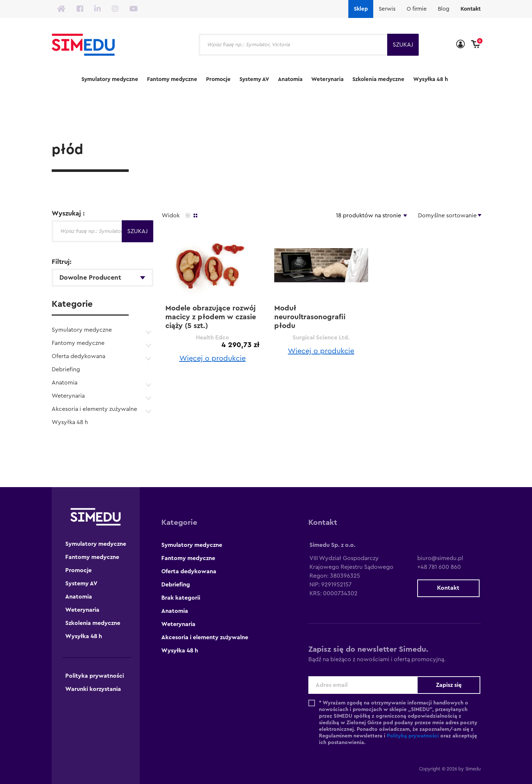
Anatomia (290, 79)
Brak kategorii (181, 598)
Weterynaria (327, 79)
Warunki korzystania (93, 689)
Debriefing (66, 369)
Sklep (361, 9)
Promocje (218, 79)
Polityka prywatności (95, 676)
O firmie (417, 9)
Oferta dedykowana (78, 356)
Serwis (387, 9)
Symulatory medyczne (110, 79)
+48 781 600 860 (439, 567)
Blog (444, 9)
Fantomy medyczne (172, 79)
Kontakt (471, 9)
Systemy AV (254, 79)
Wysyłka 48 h (431, 79)
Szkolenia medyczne (378, 79)
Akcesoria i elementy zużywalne (94, 409)
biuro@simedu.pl (440, 558)
